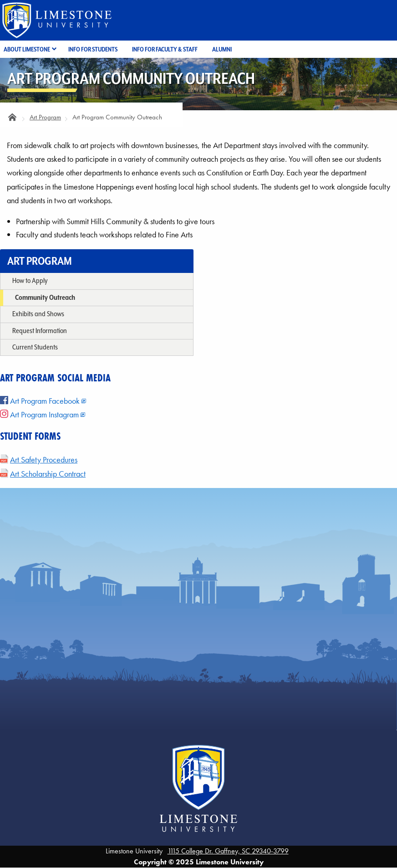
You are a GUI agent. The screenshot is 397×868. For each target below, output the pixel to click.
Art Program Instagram (39, 415)
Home (13, 119)
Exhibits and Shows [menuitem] (38, 314)
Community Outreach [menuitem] (45, 297)
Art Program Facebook (40, 401)
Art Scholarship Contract (48, 474)
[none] (97, 281)
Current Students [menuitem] (35, 347)
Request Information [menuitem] (40, 331)
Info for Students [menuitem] (93, 49)
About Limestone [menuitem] (27, 49)
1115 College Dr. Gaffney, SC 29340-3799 (228, 851)
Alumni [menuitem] (222, 49)
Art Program (45, 117)
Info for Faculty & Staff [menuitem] (165, 49)
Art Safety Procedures (44, 460)
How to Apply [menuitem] (30, 280)
